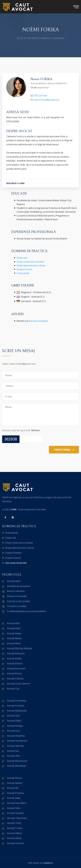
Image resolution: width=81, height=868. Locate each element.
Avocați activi (14, 581)
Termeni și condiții (17, 606)
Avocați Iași (13, 751)
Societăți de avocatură (19, 586)
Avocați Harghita (16, 736)
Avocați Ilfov (13, 756)
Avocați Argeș (14, 633)
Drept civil (22, 258)
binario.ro (49, 863)
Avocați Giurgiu (15, 726)
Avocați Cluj (13, 689)
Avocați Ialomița (15, 746)
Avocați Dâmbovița (17, 711)
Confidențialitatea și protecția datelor (27, 611)
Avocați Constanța (17, 701)
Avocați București (16, 668)
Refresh (35, 430)
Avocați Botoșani (16, 653)
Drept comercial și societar (31, 262)
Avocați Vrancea (15, 843)
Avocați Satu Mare (17, 803)
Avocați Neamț (15, 783)
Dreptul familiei (13, 553)
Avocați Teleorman (17, 818)
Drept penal (23, 273)
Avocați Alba (13, 623)
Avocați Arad (14, 628)
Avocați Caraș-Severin (18, 684)
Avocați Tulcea (15, 828)
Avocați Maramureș (17, 761)
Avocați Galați (14, 721)
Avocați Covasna (16, 706)
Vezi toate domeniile (16, 563)
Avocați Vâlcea (14, 833)
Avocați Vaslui (14, 838)
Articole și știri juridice (19, 601)
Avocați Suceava (15, 813)
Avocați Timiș (14, 823)
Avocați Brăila (14, 658)
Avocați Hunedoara (17, 741)
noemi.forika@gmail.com (46, 100)
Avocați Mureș (15, 778)
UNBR (13, 509)
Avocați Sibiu (14, 808)
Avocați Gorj (13, 731)
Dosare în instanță (17, 596)
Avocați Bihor (14, 643)
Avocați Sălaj (14, 798)
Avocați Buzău (14, 673)
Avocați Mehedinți (16, 766)
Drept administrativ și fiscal (31, 266)
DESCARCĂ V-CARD (15, 184)
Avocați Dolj (13, 716)
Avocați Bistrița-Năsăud (19, 648)
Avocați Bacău (14, 638)
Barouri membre (16, 591)
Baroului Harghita (38, 321)
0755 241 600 (40, 96)
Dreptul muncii (24, 269)
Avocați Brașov (15, 663)
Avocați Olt (13, 788)
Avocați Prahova (16, 793)
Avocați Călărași (15, 678)
